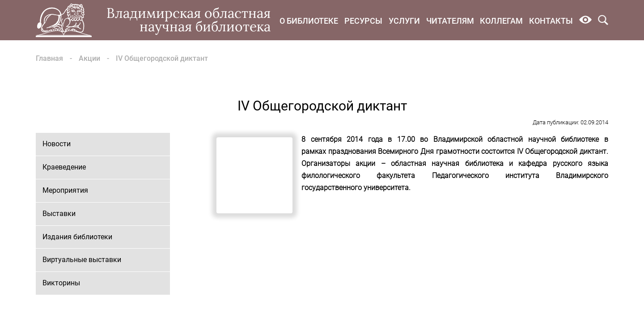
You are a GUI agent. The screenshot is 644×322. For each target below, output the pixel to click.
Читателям (450, 21)
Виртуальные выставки (82, 260)
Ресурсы (363, 21)
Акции (89, 58)
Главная (49, 58)
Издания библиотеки (77, 237)
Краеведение (64, 167)
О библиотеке (309, 21)
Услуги (404, 21)
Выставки (59, 214)
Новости (57, 144)
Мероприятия (65, 190)
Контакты (551, 21)
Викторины (61, 283)
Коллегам (501, 21)
